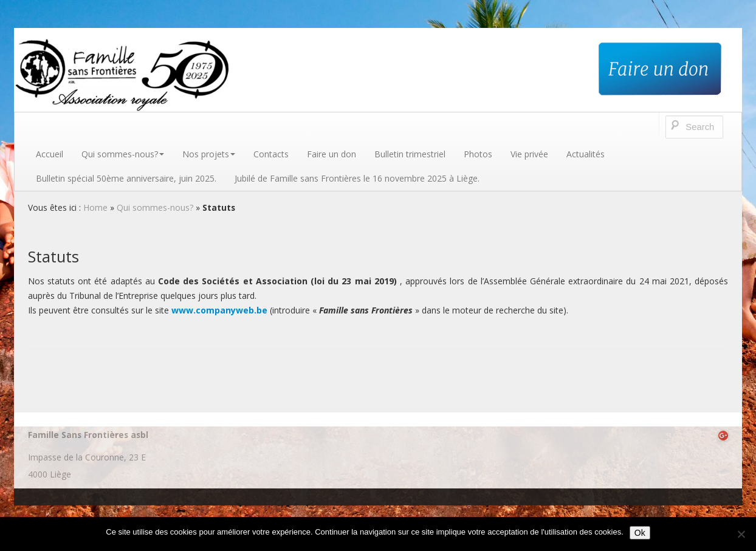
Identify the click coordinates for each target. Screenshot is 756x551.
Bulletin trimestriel (410, 154)
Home (95, 207)
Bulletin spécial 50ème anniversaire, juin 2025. (126, 178)
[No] (741, 534)
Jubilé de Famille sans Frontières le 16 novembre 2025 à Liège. (357, 178)
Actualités (586, 154)
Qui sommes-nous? (123, 154)
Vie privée (529, 154)
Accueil (50, 154)
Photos (478, 154)
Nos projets (209, 154)
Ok (640, 533)
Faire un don (332, 154)
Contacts (271, 154)
